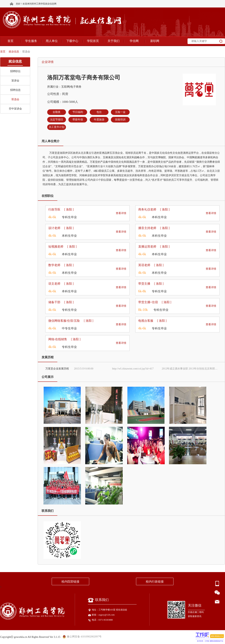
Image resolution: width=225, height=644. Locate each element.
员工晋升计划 (57, 127)
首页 (3, 52)
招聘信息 (15, 90)
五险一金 (120, 112)
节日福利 (78, 112)
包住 (99, 112)
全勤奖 (57, 112)
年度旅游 (99, 120)
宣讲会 (15, 81)
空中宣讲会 (15, 109)
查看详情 (121, 213)
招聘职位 (15, 71)
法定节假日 (57, 120)
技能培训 (120, 120)
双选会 (15, 99)
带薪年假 (78, 120)
